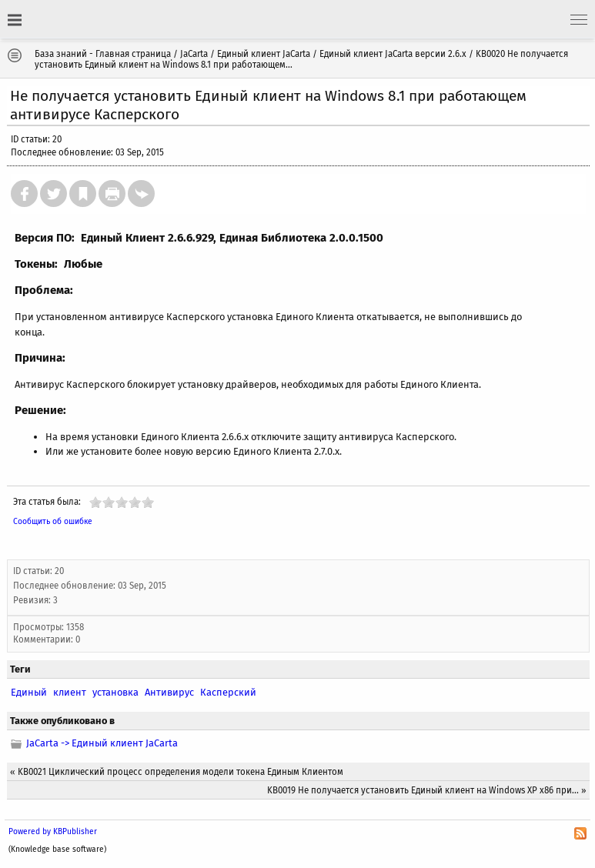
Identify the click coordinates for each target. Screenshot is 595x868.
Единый (29, 692)
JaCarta (194, 54)
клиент (70, 692)
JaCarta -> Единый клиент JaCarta (102, 743)
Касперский (228, 692)
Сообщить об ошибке (53, 521)
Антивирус (169, 692)
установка (115, 692)
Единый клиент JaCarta (264, 54)
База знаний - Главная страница (103, 54)
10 (148, 502)
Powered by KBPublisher (53, 831)
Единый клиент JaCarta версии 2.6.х (393, 54)
